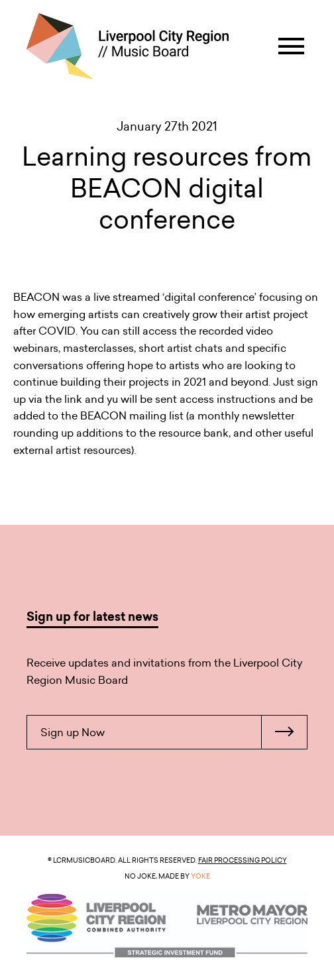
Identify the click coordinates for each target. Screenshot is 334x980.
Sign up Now (174, 732)
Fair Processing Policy (243, 860)
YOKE (200, 876)
